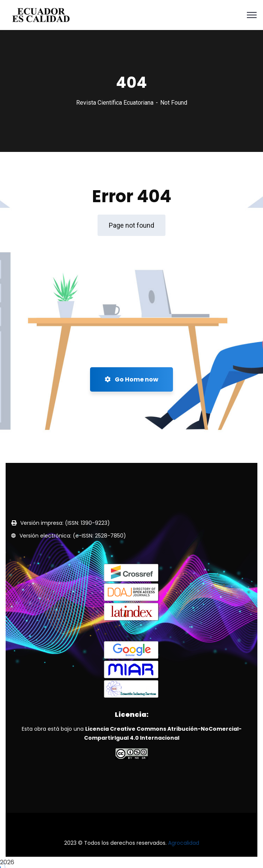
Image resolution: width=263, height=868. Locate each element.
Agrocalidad (184, 843)
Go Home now (131, 379)
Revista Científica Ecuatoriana (115, 103)
